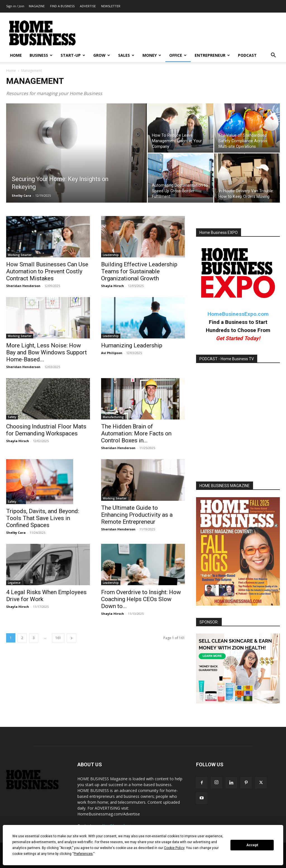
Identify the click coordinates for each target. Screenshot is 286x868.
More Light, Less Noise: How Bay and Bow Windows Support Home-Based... (47, 352)
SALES (126, 55)
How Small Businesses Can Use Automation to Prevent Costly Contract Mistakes (47, 271)
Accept (252, 845)
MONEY (152, 55)
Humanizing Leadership (132, 345)
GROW (102, 55)
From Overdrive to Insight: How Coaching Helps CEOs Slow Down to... (141, 599)
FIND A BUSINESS (62, 6)
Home (11, 71)
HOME (16, 55)
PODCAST (247, 55)
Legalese (14, 583)
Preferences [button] (83, 854)
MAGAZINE (37, 6)
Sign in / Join (15, 6)
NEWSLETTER (111, 6)
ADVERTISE (88, 6)
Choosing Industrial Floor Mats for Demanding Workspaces (46, 430)
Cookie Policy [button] (174, 848)
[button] (273, 56)
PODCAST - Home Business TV (227, 359)
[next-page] (71, 638)
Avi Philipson (112, 353)
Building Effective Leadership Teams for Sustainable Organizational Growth (139, 271)
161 (58, 638)
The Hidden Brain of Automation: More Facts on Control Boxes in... (136, 433)
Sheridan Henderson (23, 286)
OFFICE (178, 55)
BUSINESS (41, 55)
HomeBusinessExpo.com (238, 314)
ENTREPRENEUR (212, 55)
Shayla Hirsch (113, 286)
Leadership (111, 255)
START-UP (73, 55)
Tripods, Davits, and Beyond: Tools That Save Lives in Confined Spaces (43, 518)
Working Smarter (20, 255)
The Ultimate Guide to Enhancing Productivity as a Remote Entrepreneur (137, 515)
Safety (12, 417)
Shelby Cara (22, 195)
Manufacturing (113, 417)
